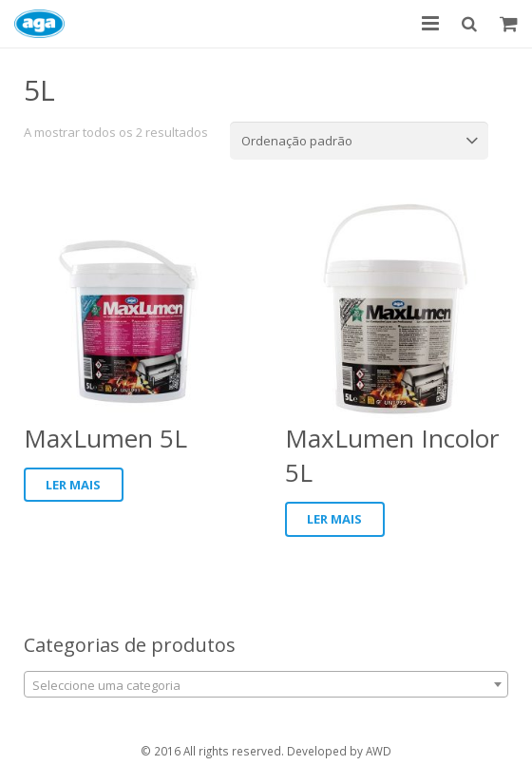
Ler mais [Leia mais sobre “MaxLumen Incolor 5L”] (334, 519)
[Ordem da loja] (359, 141)
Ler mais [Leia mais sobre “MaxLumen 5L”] (73, 485)
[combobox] (266, 684)
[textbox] (266, 685)
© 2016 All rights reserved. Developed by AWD (266, 751)
